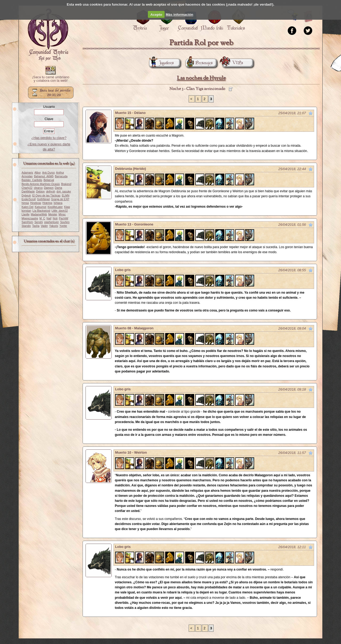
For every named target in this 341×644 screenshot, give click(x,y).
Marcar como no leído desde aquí (311, 113)
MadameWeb (39, 214)
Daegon (49, 188)
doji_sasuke (64, 192)
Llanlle (26, 214)
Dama (58, 188)
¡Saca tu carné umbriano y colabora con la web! (51, 79)
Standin (26, 226)
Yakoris (54, 226)
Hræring (47, 203)
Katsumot (40, 207)
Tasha (36, 226)
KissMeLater (55, 207)
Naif (49, 218)
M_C (42, 218)
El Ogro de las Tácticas (46, 196)
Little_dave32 (60, 211)
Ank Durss (48, 173)
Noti (55, 218)
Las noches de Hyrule (201, 78)
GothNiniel (43, 199)
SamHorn (27, 222)
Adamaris (27, 173)
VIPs (233, 63)
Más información (179, 15)
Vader (44, 226)
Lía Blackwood (41, 211)
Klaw (67, 207)
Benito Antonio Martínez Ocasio (41, 184)
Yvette (63, 226)
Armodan (27, 176)
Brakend (66, 184)
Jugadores (161, 63)
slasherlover (52, 222)
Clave (49, 119)
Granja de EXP (60, 199)
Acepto (156, 15)
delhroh (51, 192)
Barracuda (61, 176)
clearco (38, 188)
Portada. (48, 35)
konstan (26, 211)
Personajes (199, 63)
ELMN (66, 196)
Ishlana (58, 203)
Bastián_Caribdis (32, 180)
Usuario (49, 107)
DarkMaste (28, 192)
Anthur (60, 173)
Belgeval (49, 180)
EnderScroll (29, 199)
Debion (40, 192)
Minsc (62, 214)
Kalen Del (27, 207)
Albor (38, 173)
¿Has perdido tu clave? (49, 138)
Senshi (38, 222)
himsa (25, 203)
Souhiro (65, 222)
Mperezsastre (30, 218)
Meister (53, 214)
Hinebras (36, 203)
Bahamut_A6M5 (44, 176)
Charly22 (27, 188)
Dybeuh (26, 196)
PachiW (64, 218)
